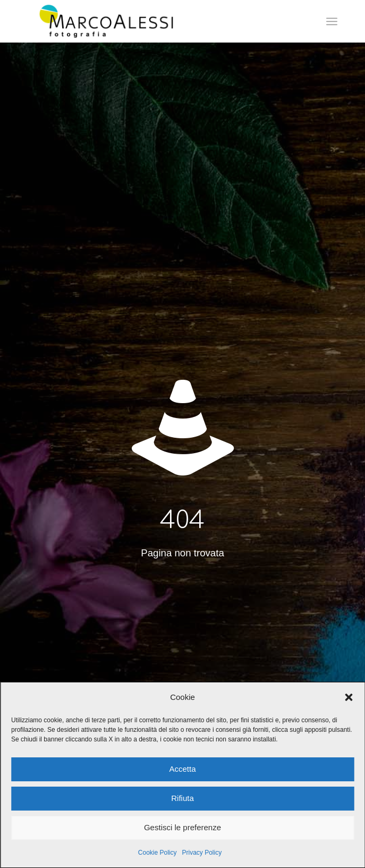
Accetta (182, 769)
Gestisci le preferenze (182, 827)
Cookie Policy (158, 853)
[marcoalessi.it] (152, 21)
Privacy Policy (202, 853)
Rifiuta (182, 798)
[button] (349, 697)
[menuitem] (332, 21)
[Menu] (332, 21)
